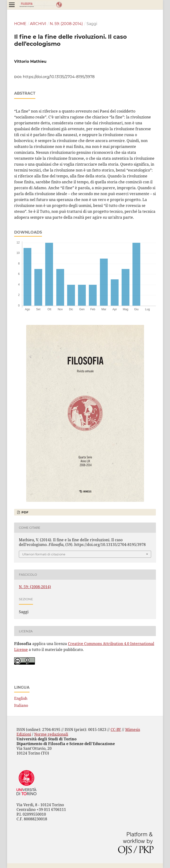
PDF (24, 512)
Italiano (21, 705)
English (21, 698)
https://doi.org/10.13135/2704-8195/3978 (59, 77)
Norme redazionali (51, 734)
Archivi (38, 24)
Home (20, 24)
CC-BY (116, 730)
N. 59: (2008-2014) (66, 24)
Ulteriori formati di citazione (44, 554)
